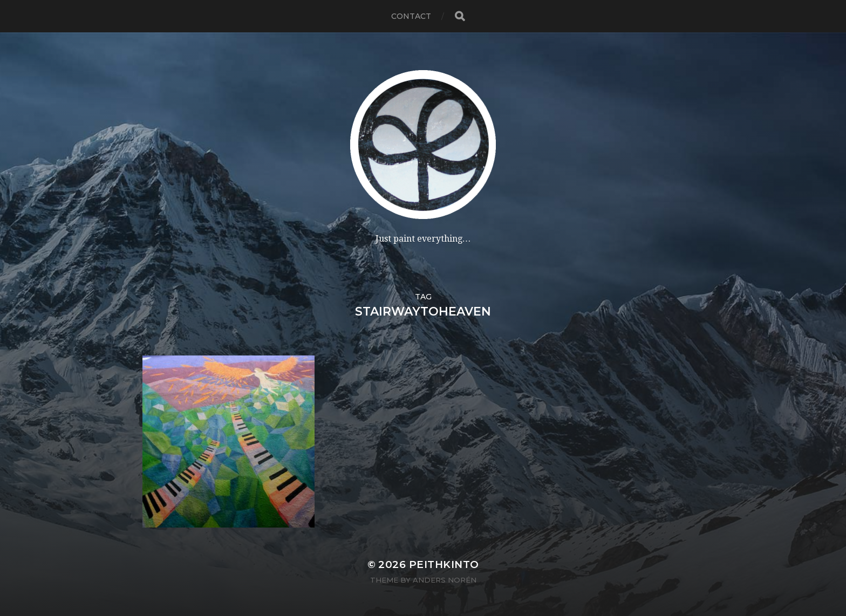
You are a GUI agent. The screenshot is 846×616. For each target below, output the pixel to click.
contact (411, 16)
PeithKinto (444, 564)
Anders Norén (445, 580)
